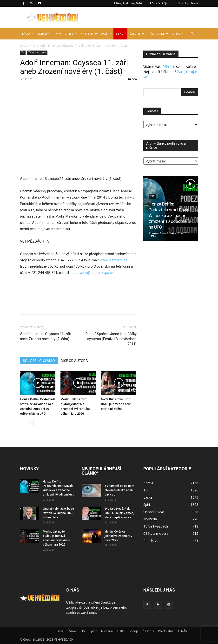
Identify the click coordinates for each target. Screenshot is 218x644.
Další (106, 34)
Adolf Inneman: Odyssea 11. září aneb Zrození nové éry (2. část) (46, 336)
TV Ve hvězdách (37, 52)
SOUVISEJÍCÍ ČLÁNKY (39, 361)
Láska (28, 34)
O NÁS (178, 34)
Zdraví (44, 34)
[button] (192, 34)
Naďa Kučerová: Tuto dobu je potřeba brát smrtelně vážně (116, 404)
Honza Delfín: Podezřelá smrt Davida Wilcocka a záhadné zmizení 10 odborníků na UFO (170, 216)
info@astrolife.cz (114, 260)
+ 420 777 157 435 (72, 260)
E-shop (120, 34)
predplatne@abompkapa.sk (92, 273)
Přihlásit (169, 67)
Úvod (24, 46)
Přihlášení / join (160, 3)
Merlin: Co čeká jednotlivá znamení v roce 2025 (118, 536)
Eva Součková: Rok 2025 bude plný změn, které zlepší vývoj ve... (119, 513)
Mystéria (89, 34)
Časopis (137, 34)
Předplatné (158, 34)
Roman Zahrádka (161, 233)
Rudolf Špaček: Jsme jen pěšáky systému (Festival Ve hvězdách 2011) (111, 339)
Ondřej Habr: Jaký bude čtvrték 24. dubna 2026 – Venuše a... (58, 513)
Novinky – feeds (188, 3)
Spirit (71, 34)
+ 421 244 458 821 (43, 273)
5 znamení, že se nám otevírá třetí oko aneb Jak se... (119, 490)
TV (58, 34)
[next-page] (31, 423)
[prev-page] (23, 423)
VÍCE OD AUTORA (75, 361)
